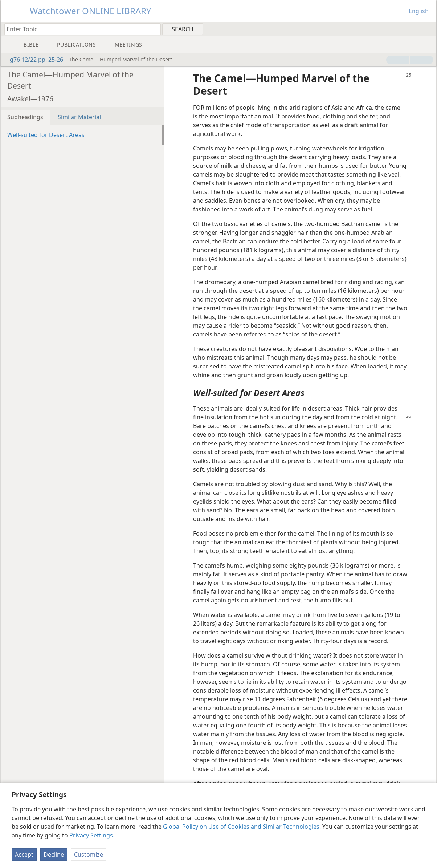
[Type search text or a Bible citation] (79, 29)
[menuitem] (428, 29)
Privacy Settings (91, 835)
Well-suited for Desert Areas (46, 135)
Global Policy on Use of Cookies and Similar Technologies (241, 827)
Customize (89, 855)
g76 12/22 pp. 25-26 (33, 60)
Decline (54, 855)
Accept (24, 855)
